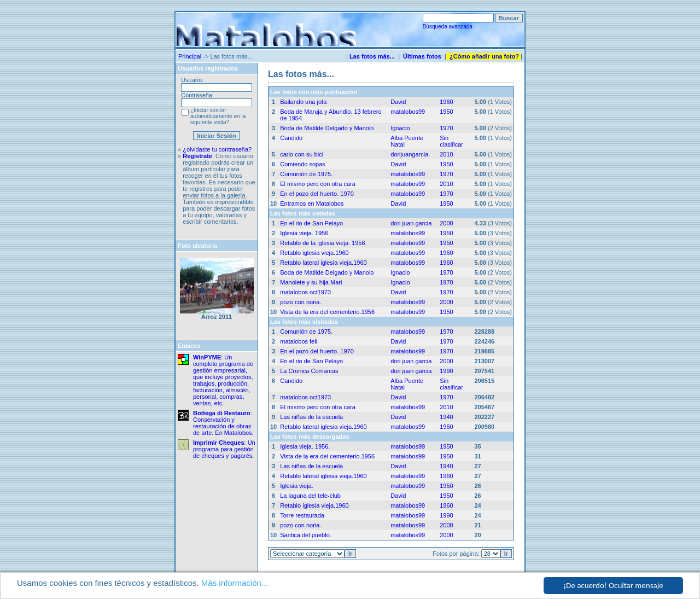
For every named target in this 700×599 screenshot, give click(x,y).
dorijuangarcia (409, 154)
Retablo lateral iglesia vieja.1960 (323, 263)
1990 (446, 371)
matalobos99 (408, 112)
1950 (446, 112)
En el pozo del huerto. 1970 (317, 194)
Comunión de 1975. (306, 174)
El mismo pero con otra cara (318, 184)
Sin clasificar (451, 141)
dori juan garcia (411, 223)
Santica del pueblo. (306, 535)
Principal (190, 56)
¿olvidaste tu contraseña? (217, 149)
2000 (446, 223)
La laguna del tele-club (310, 496)
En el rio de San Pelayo (311, 223)
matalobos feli (299, 341)
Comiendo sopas (303, 164)
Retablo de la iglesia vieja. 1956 (322, 243)
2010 (446, 154)
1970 (446, 128)
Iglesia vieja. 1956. (305, 233)
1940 (446, 417)
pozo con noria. (301, 302)
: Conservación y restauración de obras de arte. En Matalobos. (223, 423)
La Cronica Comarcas (309, 371)
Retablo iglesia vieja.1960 (314, 253)
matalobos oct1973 (305, 292)
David (398, 102)
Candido (291, 138)
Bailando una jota (303, 102)
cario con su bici (302, 154)
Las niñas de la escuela (311, 417)
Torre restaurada (302, 515)
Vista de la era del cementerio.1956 (327, 312)
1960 (446, 102)
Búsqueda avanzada (448, 27)
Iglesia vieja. (297, 486)
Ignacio (400, 128)
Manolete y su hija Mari (311, 282)
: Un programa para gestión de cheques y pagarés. (224, 449)
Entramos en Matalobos (312, 203)
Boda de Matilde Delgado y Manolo (327, 128)
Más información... (235, 583)
